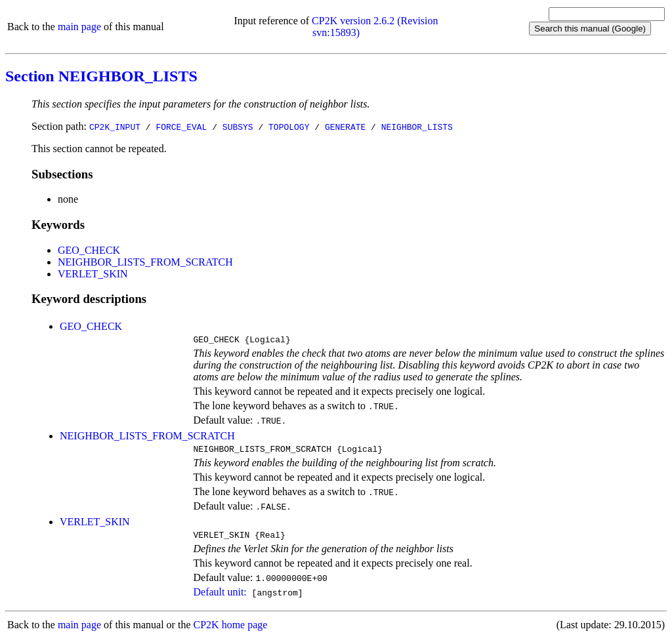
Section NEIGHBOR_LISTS (101, 76)
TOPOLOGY (289, 127)
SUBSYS (238, 127)
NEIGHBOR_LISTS (417, 127)
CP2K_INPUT (115, 127)
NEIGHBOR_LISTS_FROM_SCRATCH (145, 262)
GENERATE (345, 127)
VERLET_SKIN (93, 274)
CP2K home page (231, 631)
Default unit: (220, 598)
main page (79, 27)
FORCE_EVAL (181, 127)
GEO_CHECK (89, 250)
